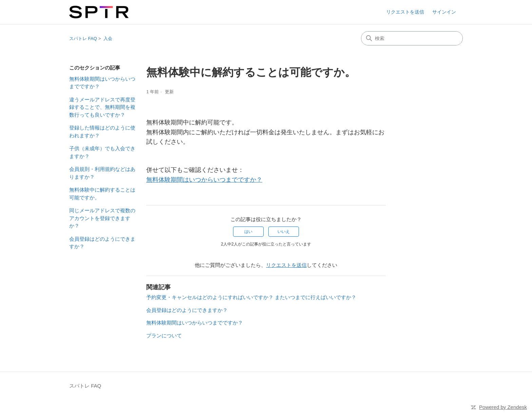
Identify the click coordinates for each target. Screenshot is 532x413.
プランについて (164, 336)
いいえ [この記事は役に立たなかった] (284, 232)
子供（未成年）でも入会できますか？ (102, 152)
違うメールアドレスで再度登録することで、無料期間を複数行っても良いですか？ (102, 107)
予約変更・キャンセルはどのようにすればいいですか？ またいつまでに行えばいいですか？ (251, 297)
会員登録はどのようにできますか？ (102, 243)
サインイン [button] (444, 12)
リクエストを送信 (405, 12)
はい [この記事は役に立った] (248, 232)
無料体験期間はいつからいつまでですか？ (102, 83)
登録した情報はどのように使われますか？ (102, 132)
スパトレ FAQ (83, 38)
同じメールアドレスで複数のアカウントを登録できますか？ (102, 218)
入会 (108, 38)
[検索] (412, 38)
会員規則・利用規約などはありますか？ (102, 173)
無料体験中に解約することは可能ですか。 (102, 194)
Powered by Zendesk (503, 407)
